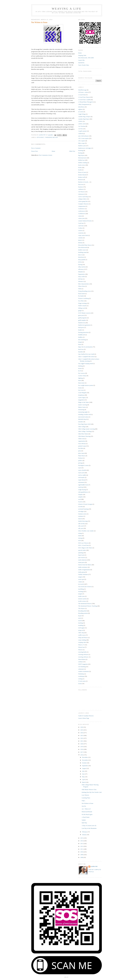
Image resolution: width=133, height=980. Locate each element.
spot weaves (82, 557)
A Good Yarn (82, 95)
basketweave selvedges (85, 148)
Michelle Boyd (82, 419)
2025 (82, 730)
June (83, 774)
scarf (80, 499)
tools (80, 618)
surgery (80, 577)
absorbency (81, 107)
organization (82, 441)
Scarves (80, 502)
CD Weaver (82, 192)
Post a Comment (36, 148)
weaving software (83, 654)
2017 (82, 752)
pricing (80, 463)
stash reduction (82, 560)
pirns (80, 451)
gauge (80, 311)
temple (80, 594)
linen (80, 380)
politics (80, 460)
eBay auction (82, 267)
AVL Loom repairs (83, 138)
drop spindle (82, 260)
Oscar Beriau (82, 444)
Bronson (81, 180)
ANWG (80, 121)
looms (80, 388)
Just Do (84, 806)
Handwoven (82, 323)
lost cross (81, 390)
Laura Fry (94, 867)
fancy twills (82, 277)
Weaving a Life (67, 9)
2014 (82, 841)
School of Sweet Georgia (85, 504)
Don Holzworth (83, 247)
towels (80, 621)
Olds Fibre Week (83, 434)
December (85, 757)
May (83, 777)
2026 (82, 727)
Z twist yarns (82, 681)
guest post (81, 315)
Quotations (81, 63)
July (83, 771)
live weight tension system (86, 385)
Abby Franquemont (84, 104)
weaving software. (83, 657)
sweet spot (81, 579)
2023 (82, 735)
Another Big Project (84, 119)
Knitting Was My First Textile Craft (92, 792)
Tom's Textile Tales (84, 65)
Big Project (81, 155)
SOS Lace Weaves (83, 543)
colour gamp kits (83, 201)
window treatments (84, 671)
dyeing (80, 264)
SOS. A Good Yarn (84, 545)
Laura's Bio (82, 60)
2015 (82, 838)
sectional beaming (83, 509)
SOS (80, 541)
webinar (81, 662)
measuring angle (83, 412)
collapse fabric (82, 199)
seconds (80, 507)
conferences (82, 211)
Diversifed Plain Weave (85, 245)
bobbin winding (83, 163)
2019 (82, 747)
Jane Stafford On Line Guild (86, 354)
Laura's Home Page (84, 718)
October (84, 763)
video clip (81, 633)
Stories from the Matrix (85, 565)
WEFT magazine (83, 664)
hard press (81, 327)
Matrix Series (82, 407)
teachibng (81, 589)
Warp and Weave (83, 638)
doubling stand (82, 252)
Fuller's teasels (82, 306)
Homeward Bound (87, 812)
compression (82, 206)
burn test (81, 184)
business (81, 187)
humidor (81, 352)
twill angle (81, 628)
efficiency (41, 137)
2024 (82, 733)
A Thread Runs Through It (86, 102)
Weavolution (82, 659)
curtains (80, 238)
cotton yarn (81, 218)
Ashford (81, 133)
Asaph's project (83, 131)
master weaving (83, 405)
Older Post (72, 151)
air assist (81, 112)
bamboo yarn (82, 146)
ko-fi (80, 371)
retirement (81, 482)
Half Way (84, 823)
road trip (81, 487)
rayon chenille (82, 470)
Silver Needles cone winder (86, 531)
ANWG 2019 (82, 124)
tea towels (81, 584)
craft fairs (81, 226)
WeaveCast (81, 647)
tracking (81, 623)
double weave (82, 250)
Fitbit (80, 289)
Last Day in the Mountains (89, 828)
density (80, 243)
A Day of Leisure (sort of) (89, 826)
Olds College (82, 427)
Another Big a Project (84, 117)
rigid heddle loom (83, 485)
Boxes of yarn (82, 172)
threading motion (51, 137)
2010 (82, 852)
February (85, 832)
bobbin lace (82, 160)
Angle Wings (82, 114)
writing (80, 679)
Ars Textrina (82, 126)
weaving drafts (82, 652)
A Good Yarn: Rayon (84, 97)
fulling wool (82, 308)
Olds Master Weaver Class (89, 789)
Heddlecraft (82, 335)
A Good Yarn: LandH (84, 100)
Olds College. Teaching (85, 431)
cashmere (81, 189)
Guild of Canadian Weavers (86, 716)
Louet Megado (82, 393)
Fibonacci (81, 281)
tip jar (80, 616)
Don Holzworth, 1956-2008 (86, 58)
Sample (80, 494)
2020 (82, 744)
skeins (80, 536)
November (85, 760)
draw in (80, 255)
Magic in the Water (84, 402)
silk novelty (82, 524)
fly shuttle (81, 296)
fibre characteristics (84, 284)
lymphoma (81, 395)
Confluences (82, 214)
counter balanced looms (85, 221)
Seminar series (82, 514)
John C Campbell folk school (86, 357)
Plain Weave (82, 456)
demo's (80, 240)
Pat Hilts (81, 448)
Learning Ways (86, 798)
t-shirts (80, 582)
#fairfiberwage (82, 90)
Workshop (81, 674)
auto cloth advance (83, 136)
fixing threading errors (85, 291)
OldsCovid (81, 439)
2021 (82, 741)
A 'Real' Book (86, 817)
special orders (82, 550)
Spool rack (81, 555)
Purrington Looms (83, 465)
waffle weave (82, 635)
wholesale (81, 669)
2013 (82, 844)
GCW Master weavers (84, 313)
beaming (81, 150)
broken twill (82, 177)
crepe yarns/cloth (83, 235)
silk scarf (81, 526)
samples (81, 497)
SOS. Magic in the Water (85, 548)
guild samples (82, 320)
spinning (81, 553)
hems (80, 344)
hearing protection (83, 332)
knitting (80, 366)
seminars (81, 516)
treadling (81, 625)
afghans (80, 109)
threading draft (82, 611)
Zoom (80, 684)
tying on (81, 630)
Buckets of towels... (84, 182)
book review (82, 165)
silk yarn (81, 528)
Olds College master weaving (86, 429)
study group (82, 572)
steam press (82, 562)
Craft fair (81, 223)
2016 (82, 755)
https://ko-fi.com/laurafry (85, 347)
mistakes (81, 422)
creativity (81, 233)
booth (80, 170)
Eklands (81, 272)
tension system (82, 599)
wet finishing (82, 667)
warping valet (82, 642)
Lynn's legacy (82, 397)
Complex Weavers (83, 204)
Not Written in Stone (87, 803)
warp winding (82, 640)
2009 (82, 855)
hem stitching (82, 340)
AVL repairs (82, 141)
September (85, 766)
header (80, 330)
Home (53, 151)
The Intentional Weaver (85, 604)
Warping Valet (82, 55)
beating (80, 153)
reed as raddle (82, 475)
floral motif (82, 294)
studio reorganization (84, 570)
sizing (80, 533)
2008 (82, 857)
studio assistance (83, 567)
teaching (81, 591)
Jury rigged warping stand (86, 363)
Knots (80, 368)
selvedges (81, 511)
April (84, 779)
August (84, 768)
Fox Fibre (81, 301)
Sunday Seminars (83, 574)
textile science (82, 601)
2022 (82, 738)
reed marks (81, 477)
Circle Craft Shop (83, 197)
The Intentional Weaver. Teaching (88, 606)
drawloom (81, 257)
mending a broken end (85, 414)
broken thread (82, 175)
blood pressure (82, 158)
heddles (80, 337)
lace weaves (82, 373)
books (80, 167)
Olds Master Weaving (84, 436)
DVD (80, 262)
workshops (81, 676)
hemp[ (80, 342)
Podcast (80, 458)
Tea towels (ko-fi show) (85, 587)
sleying (80, 538)
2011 (82, 849)
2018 (82, 749)
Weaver (80, 650)
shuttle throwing (83, 521)
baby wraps (82, 143)
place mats (81, 453)
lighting (80, 378)
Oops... (84, 801)
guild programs (83, 318)
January (84, 835)
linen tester (81, 383)
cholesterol (81, 194)
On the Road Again (87, 814)
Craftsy (80, 228)
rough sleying (82, 490)
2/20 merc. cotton (83, 92)
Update (84, 820)
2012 (82, 846)
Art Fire (81, 129)
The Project (82, 608)
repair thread (82, 480)
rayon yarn (81, 473)
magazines (81, 400)
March (84, 782)
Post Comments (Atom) (46, 155)
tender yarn (81, 596)
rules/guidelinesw (83, 492)
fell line (80, 279)
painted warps (82, 446)
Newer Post (35, 151)
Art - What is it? (86, 809)
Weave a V (81, 645)
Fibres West (82, 286)
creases (80, 230)
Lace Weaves (85, 795)
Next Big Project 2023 (85, 424)
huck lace (81, 349)
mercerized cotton (83, 417)
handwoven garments (84, 325)
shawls (80, 519)
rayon (80, 468)
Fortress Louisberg (84, 298)
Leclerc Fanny (82, 376)
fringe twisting (82, 303)
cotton (80, 216)
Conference (82, 209)
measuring (81, 410)
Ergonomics (82, 274)
